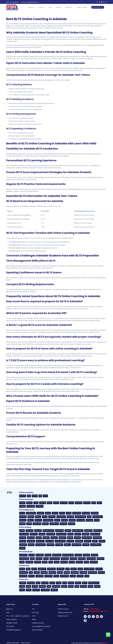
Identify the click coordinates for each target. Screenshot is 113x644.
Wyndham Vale (54, 524)
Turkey (45, 496)
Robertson (64, 562)
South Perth (49, 576)
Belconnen (45, 583)
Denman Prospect (94, 583)
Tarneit (29, 524)
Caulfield (55, 513)
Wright (85, 583)
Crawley (74, 569)
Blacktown (38, 531)
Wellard (73, 576)
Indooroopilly (91, 559)
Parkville (31, 520)
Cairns (36, 503)
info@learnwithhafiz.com (97, 611)
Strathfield (50, 545)
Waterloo (67, 545)
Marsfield (23, 541)
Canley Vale (34, 534)
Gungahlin (23, 583)
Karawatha (100, 559)
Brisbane (29, 503)
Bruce (38, 583)
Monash (29, 590)
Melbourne (79, 503)
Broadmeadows (31, 513)
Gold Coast (64, 503)
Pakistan (35, 496)
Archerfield (40, 555)
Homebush (46, 538)
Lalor (89, 517)
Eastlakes (42, 534)
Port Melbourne (48, 520)
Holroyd (39, 538)
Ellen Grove (65, 559)
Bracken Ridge (57, 555)
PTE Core (35, 612)
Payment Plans (11, 622)
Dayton (80, 569)
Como (68, 569)
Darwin (50, 503)
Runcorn (72, 562)
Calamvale (78, 555)
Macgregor (29, 562)
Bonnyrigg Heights (48, 531)
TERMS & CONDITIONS (64, 612)
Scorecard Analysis (13, 628)
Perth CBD (101, 573)
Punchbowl (23, 545)
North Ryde (70, 541)
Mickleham (23, 520)
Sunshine (22, 524)
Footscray (52, 517)
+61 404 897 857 (14, 2)
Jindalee (37, 573)
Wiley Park (86, 545)
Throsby (35, 586)
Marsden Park (97, 538)
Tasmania (22, 506)
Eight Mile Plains (55, 559)
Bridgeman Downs (68, 555)
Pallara (57, 562)
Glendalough (24, 573)
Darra (32, 559)
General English (38, 622)
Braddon (78, 583)
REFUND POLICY (63, 615)
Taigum (86, 562)
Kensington (52, 573)
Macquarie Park (87, 538)
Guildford (23, 538)
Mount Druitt (40, 541)
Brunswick (41, 513)
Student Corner (82, 7)
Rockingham (40, 576)
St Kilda (97, 520)
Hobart (71, 503)
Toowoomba (31, 506)
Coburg (69, 513)
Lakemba (70, 538)
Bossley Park (59, 531)
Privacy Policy (63, 609)
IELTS (34, 615)
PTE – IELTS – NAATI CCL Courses (17, 615)
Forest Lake (94, 562)
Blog (50, 7)
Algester (32, 555)
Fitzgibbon (73, 559)
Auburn (22, 531)
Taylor (28, 586)
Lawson (71, 586)
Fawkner (38, 517)
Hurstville (54, 538)
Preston (57, 520)
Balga (28, 569)
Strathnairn (56, 586)
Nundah (45, 562)
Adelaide (22, 503)
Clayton (62, 513)
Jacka (49, 586)
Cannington (61, 569)
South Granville (41, 545)
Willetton (80, 576)
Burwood (68, 531)
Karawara (44, 573)
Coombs (22, 586)
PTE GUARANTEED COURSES (40, 625)
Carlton (48, 513)
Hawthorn (70, 517)
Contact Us (69, 7)
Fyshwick (97, 586)
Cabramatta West (78, 531)
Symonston (36, 590)
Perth (94, 503)
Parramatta (79, 541)
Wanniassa (54, 590)
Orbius (104, 641)
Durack (46, 559)
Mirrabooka (75, 573)
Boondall (48, 555)
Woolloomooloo (96, 545)
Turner (59, 583)
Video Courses (11, 618)
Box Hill (22, 513)
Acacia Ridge (23, 555)
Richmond (64, 520)
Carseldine (86, 555)
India (29, 496)
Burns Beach (42, 569)
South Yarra (81, 520)
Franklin (64, 586)
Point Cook (38, 520)
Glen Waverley (61, 517)
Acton (65, 583)
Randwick (31, 545)
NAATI (34, 618)
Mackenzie (38, 562)
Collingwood (77, 513)
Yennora (22, 548)
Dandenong (95, 513)
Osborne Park (93, 573)
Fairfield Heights (61, 534)
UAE (40, 496)
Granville (78, 534)
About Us (31, 7)
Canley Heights (24, 534)
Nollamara (83, 573)
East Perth (99, 569)
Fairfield (70, 534)
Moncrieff (42, 586)
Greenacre (86, 534)
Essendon (31, 517)
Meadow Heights (98, 517)
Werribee (45, 524)
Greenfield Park (95, 534)
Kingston (71, 583)
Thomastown (37, 524)
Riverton (31, 576)
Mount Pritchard (60, 541)
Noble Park (63, 524)
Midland (60, 573)
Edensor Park (51, 534)
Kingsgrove (62, 538)
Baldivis (22, 569)
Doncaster (23, 517)
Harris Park (31, 538)
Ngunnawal (31, 583)
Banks (77, 586)
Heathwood (82, 559)
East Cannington (89, 569)
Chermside (95, 555)
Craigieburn (86, 513)
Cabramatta (88, 531)
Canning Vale (51, 569)
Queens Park (23, 576)
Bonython (83, 586)
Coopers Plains (24, 559)
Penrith (95, 541)
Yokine (87, 576)
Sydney (99, 503)
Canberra (43, 503)
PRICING (59, 7)
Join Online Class (98, 7)
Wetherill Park (77, 545)
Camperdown (98, 531)
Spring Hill (79, 562)
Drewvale (39, 559)
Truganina (72, 524)
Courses (41, 7)
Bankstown (29, 531)
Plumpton (102, 541)
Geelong (56, 503)
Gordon (22, 590)
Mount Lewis (50, 541)
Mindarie (67, 573)
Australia (23, 496)
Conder (90, 586)
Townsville (40, 506)
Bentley (34, 569)
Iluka (31, 573)
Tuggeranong (45, 590)
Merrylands (31, 541)
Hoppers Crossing (80, 517)
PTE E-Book (10, 625)
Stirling (56, 576)
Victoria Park (64, 576)
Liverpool (77, 538)
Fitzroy (45, 517)
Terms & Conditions (12, 641)
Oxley (51, 562)
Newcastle (87, 503)
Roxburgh (72, 520)
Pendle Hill (88, 541)
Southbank (89, 520)
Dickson (52, 583)
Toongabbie (59, 545)
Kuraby (22, 562)
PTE (33, 609)
